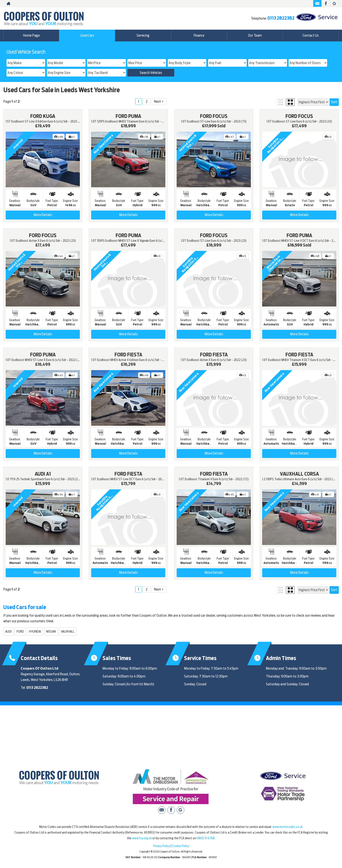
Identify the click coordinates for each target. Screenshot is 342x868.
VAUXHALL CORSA (299, 474)
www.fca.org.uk (142, 838)
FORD (20, 631)
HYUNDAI (35, 631)
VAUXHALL (68, 631)
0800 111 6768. (206, 838)
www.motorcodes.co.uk (288, 827)
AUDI (8, 631)
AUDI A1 (43, 474)
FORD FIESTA (128, 355)
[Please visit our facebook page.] (326, 3)
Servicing (143, 35)
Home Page (31, 35)
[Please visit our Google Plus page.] (334, 3)
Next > (159, 101)
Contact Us (311, 35)
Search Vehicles (151, 73)
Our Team (255, 35)
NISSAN (51, 631)
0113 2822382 (281, 18)
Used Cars (87, 35)
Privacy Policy (162, 846)
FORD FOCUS (214, 116)
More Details (43, 215)
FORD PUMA (128, 116)
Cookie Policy (181, 846)
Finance (199, 35)
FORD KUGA (43, 116)
